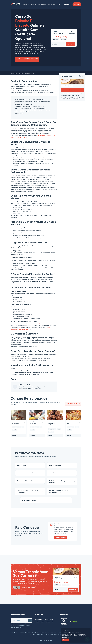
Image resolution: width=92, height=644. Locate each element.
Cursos (21, 73)
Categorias (34, 4)
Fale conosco (52, 4)
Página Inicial (14, 73)
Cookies (66, 630)
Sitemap (60, 634)
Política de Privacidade (51, 634)
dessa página (49, 623)
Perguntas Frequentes (56, 633)
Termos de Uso (25, 371)
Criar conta (77, 4)
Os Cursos (28, 633)
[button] (30, 620)
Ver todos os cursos (73, 404)
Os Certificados (36, 633)
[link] (15, 4)
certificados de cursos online (45, 324)
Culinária (63, 75)
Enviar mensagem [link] (61, 538)
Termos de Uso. (66, 637)
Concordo (66, 640)
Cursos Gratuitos (42, 4)
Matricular (72, 90)
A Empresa (21, 633)
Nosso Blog (33, 634)
